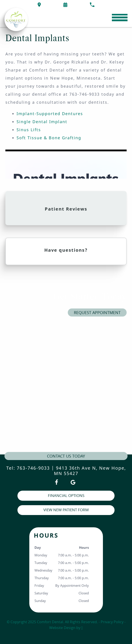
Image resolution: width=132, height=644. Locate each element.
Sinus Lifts (29, 130)
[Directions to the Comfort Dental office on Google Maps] (39, 5)
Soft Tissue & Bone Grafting (49, 138)
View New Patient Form (66, 510)
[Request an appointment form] (65, 5)
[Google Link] (73, 482)
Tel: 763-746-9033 (28, 468)
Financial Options (66, 495)
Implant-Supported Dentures (50, 114)
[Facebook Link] (56, 482)
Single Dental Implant (42, 122)
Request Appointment (97, 312)
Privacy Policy (112, 622)
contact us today (66, 456)
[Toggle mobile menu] (120, 18)
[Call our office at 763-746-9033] (92, 5)
